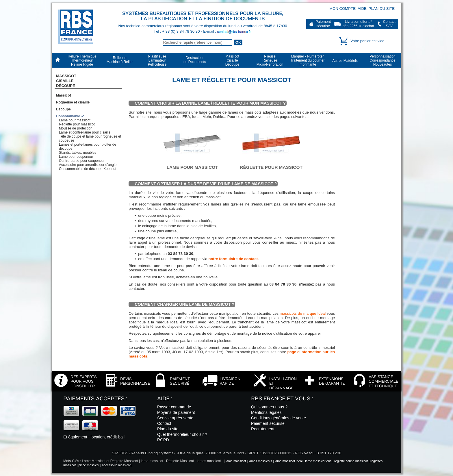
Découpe (63, 109)
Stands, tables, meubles (78, 153)
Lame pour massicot (75, 120)
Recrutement (263, 429)
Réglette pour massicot (77, 124)
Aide (362, 9)
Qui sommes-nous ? (269, 407)
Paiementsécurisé (323, 24)
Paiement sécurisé (268, 423)
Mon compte (342, 9)
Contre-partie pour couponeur (82, 161)
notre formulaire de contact (233, 259)
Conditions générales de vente (279, 418)
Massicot (64, 95)
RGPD (163, 440)
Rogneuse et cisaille (73, 102)
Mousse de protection (76, 128)
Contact (164, 423)
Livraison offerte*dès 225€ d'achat (358, 24)
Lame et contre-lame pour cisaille (85, 132)
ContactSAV (389, 24)
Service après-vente (175, 418)
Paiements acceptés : (95, 399)
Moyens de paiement (176, 412)
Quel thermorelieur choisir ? (182, 434)
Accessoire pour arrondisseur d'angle (88, 165)
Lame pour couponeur (76, 157)
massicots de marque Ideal (303, 313)
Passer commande (174, 407)
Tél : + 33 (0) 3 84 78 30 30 (177, 31)
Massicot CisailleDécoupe (66, 81)
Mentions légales (266, 412)
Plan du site (382, 9)
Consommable (68, 116)
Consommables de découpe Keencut (88, 169)
